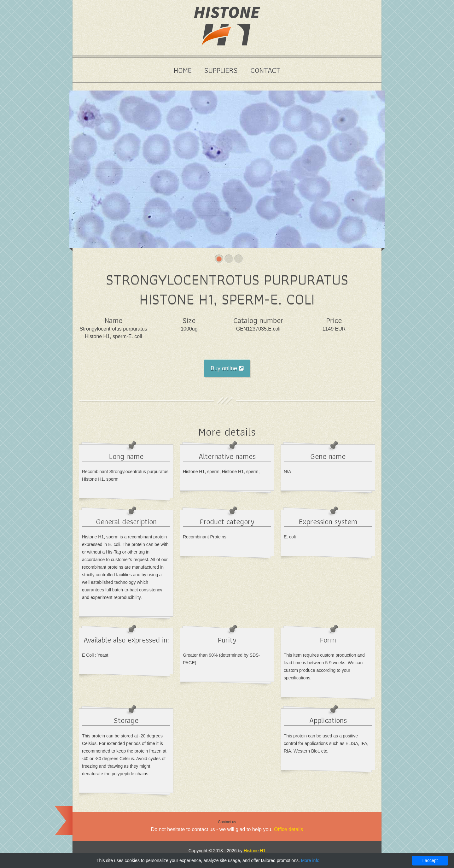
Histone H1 (255, 851)
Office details (288, 829)
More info (310, 860)
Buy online (227, 368)
